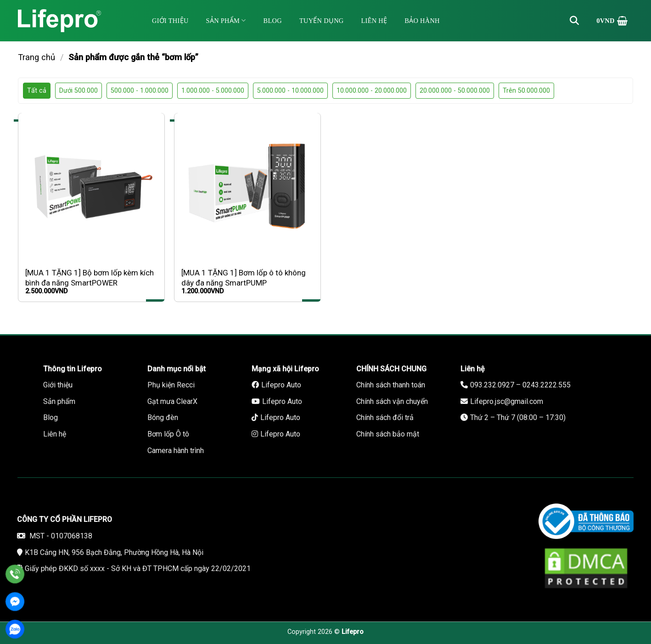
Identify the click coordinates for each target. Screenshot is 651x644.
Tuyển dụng (322, 21)
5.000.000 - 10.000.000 (290, 91)
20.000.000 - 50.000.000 (455, 91)
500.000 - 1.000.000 (140, 91)
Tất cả (37, 91)
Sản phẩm (226, 20)
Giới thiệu (170, 21)
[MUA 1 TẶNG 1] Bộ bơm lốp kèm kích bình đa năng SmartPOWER (90, 278)
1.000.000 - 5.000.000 (213, 91)
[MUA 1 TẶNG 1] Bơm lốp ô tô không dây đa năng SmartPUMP (244, 278)
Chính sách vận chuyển (392, 401)
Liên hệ (374, 21)
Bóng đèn (163, 417)
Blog (273, 21)
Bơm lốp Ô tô (168, 434)
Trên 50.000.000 (526, 91)
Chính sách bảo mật (388, 434)
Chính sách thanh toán (391, 385)
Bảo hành (422, 21)
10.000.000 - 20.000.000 (372, 91)
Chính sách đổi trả (385, 417)
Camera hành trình (176, 451)
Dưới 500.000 (79, 91)
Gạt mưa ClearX (172, 401)
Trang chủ (36, 57)
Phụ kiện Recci (171, 385)
